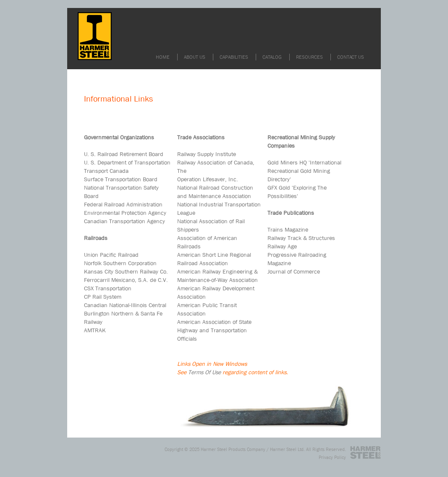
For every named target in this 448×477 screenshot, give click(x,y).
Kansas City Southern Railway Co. (126, 271)
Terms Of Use (204, 372)
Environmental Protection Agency (125, 213)
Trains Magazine (288, 229)
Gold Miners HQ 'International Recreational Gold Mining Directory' (304, 171)
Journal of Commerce (294, 271)
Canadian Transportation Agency (124, 221)
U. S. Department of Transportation (127, 162)
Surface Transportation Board (121, 179)
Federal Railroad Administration (123, 204)
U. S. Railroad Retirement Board (124, 154)
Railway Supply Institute (207, 154)
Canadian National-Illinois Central (125, 305)
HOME (163, 57)
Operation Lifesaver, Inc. (208, 179)
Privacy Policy (332, 457)
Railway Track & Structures (301, 238)
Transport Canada (106, 171)
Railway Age (282, 246)
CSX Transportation (108, 288)
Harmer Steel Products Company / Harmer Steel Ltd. (253, 449)
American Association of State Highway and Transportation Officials (214, 330)
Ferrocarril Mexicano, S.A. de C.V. (126, 280)
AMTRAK (95, 330)
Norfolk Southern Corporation (120, 263)
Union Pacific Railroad (111, 255)
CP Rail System (103, 297)
